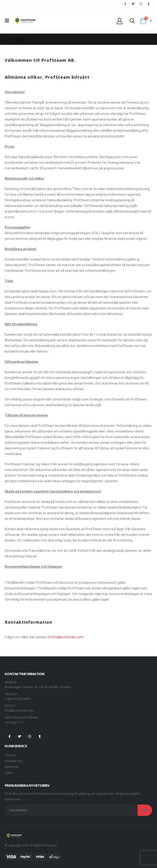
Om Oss (10, 755)
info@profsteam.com (67, 637)
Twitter (19, 736)
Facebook (9, 736)
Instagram (30, 736)
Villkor (9, 773)
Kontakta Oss (14, 761)
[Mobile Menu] (8, 21)
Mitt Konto (12, 767)
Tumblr (40, 736)
